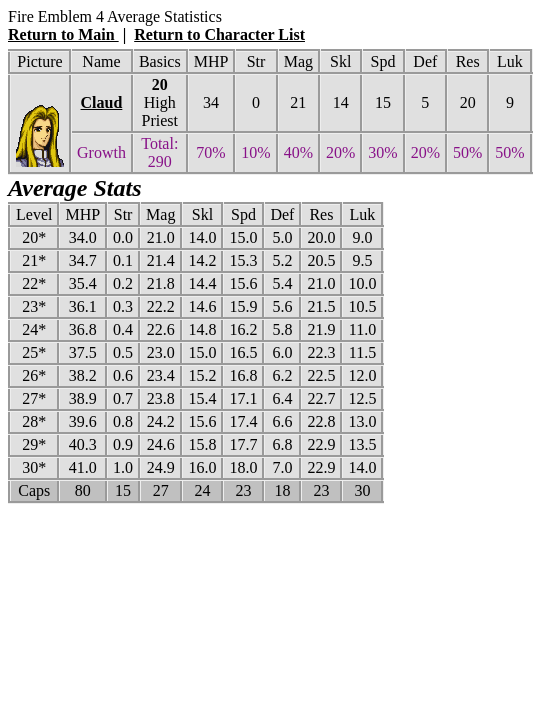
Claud (102, 102)
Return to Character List (219, 34)
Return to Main (63, 34)
